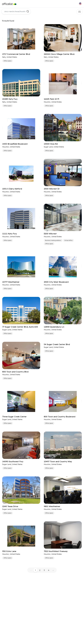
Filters (79, 12)
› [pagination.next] (53, 570)
